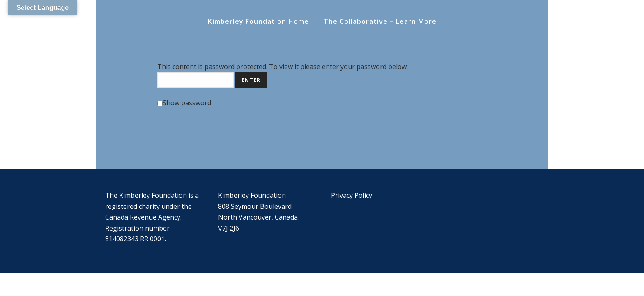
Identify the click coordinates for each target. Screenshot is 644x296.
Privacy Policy (352, 195)
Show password (187, 103)
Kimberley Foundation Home (258, 21)
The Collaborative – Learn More (380, 21)
